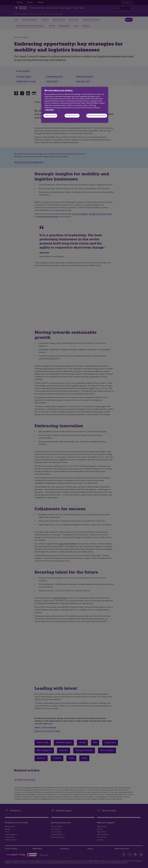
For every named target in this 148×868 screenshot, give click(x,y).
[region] (75, 105)
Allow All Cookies (50, 116)
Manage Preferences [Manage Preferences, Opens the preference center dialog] (72, 116)
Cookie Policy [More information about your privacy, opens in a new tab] (49, 110)
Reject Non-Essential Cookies (97, 116)
